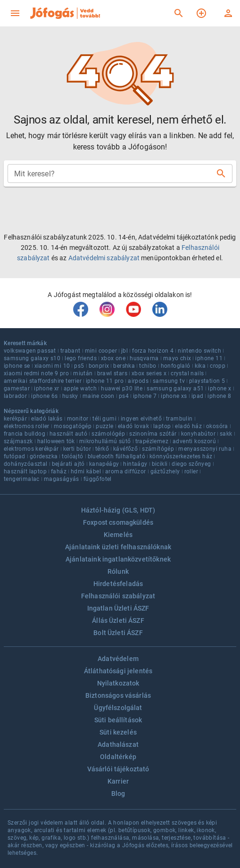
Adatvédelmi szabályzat (104, 258)
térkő (102, 449)
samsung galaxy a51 (175, 389)
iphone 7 (145, 396)
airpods (138, 381)
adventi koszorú (194, 441)
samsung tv (169, 381)
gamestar (17, 389)
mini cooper (101, 351)
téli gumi (104, 419)
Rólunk (118, 571)
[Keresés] (179, 13)
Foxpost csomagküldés (118, 522)
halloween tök (56, 441)
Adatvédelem (118, 659)
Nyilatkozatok (118, 683)
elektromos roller (27, 426)
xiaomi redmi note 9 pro (36, 373)
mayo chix (177, 358)
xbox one (113, 358)
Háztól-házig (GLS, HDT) (118, 510)
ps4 (124, 396)
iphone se (17, 366)
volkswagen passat (30, 351)
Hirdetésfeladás (118, 584)
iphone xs (174, 396)
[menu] (15, 13)
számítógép (158, 449)
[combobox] (112, 174)
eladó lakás (47, 419)
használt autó (68, 434)
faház (59, 471)
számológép (108, 434)
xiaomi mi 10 (52, 366)
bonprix (99, 366)
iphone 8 (219, 396)
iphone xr (47, 389)
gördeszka (44, 456)
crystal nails (187, 373)
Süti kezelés (118, 732)
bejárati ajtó (68, 464)
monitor (78, 419)
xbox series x (149, 373)
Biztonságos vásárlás (118, 695)
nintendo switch (199, 351)
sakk (226, 434)
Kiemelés (118, 535)
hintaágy (135, 464)
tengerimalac (22, 479)
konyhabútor (198, 434)
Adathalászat (118, 744)
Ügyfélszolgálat (118, 708)
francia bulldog (25, 434)
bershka (124, 366)
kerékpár (15, 419)
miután (83, 373)
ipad (198, 396)
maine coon (99, 396)
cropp (218, 366)
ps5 (79, 366)
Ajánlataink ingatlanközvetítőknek (118, 559)
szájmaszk (18, 441)
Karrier (118, 781)
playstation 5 (207, 381)
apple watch (80, 389)
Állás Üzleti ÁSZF (118, 620)
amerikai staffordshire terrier (43, 381)
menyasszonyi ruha (205, 449)
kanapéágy (104, 464)
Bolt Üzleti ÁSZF (118, 633)
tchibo (148, 366)
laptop (162, 426)
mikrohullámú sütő (105, 441)
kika (200, 366)
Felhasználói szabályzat (118, 596)
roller (191, 471)
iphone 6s (45, 396)
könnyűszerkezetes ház (181, 456)
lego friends (81, 358)
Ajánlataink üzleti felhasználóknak (118, 547)
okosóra (217, 426)
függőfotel (98, 479)
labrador (15, 396)
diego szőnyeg (191, 464)
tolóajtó (72, 456)
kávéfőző (125, 449)
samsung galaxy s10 (32, 358)
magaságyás (62, 479)
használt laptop (25, 471)
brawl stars (112, 373)
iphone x (219, 389)
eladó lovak (133, 426)
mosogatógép (73, 426)
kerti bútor (77, 449)
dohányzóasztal (26, 464)
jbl (124, 351)
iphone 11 (209, 358)
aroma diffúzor (126, 471)
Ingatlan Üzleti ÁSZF (118, 608)
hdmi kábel (86, 471)
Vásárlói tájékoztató (118, 769)
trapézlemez (152, 441)
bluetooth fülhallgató (116, 456)
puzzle (104, 426)
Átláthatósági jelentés (118, 671)
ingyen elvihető (141, 419)
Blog (118, 794)
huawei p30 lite (122, 389)
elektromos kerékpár (31, 449)
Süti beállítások (118, 720)
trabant (70, 351)
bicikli (160, 464)
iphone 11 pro (105, 381)
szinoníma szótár (153, 434)
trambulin (179, 419)
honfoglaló (176, 366)
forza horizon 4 (153, 351)
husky (70, 396)
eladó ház (188, 426)
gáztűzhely (165, 471)
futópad (15, 456)
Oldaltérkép (118, 757)
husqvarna (144, 358)
